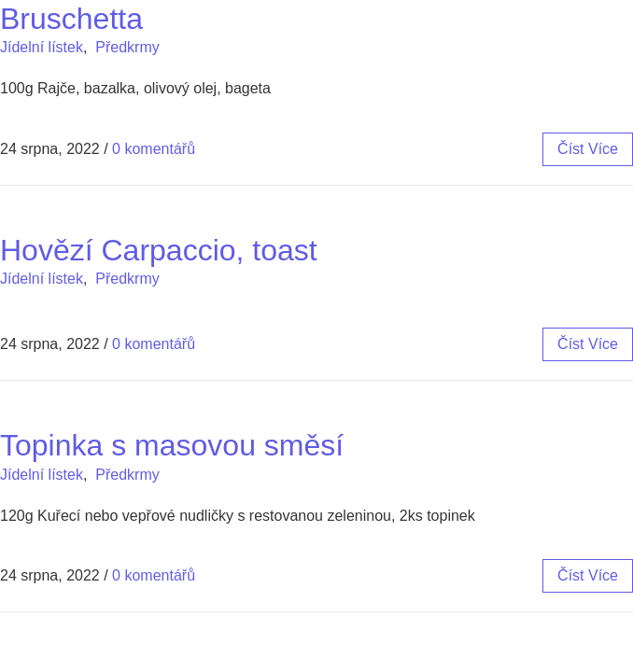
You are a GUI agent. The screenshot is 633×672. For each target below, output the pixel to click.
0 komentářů (154, 149)
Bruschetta (71, 19)
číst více (588, 149)
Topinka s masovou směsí (172, 445)
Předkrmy (127, 47)
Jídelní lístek (42, 47)
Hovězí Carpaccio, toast (159, 250)
